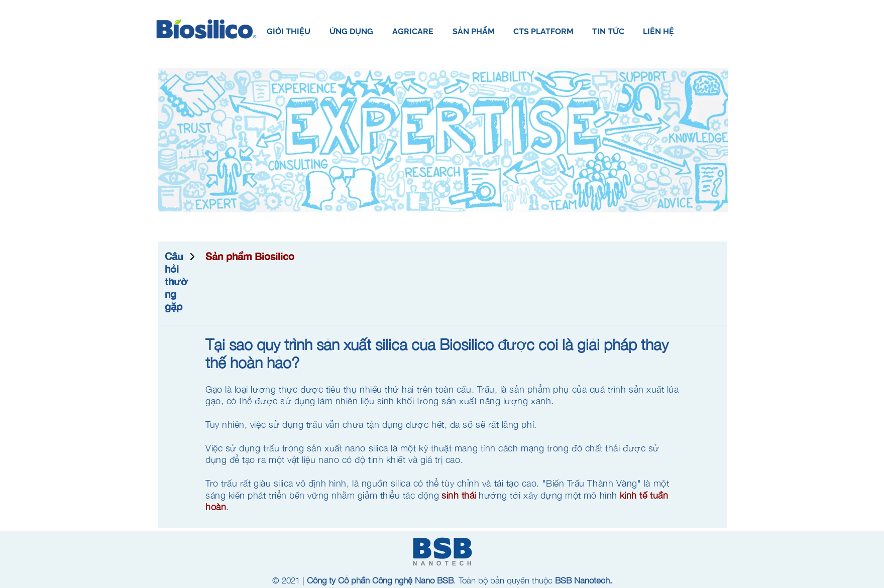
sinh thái (459, 495)
